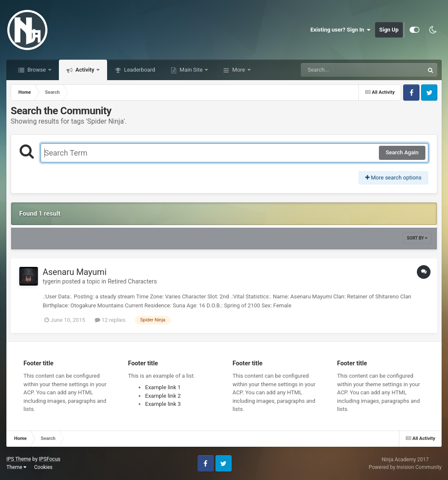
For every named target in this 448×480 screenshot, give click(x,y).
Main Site (191, 70)
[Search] (341, 70)
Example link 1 (163, 387)
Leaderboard (139, 70)
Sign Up (389, 30)
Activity (85, 70)
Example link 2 (163, 396)
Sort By (417, 238)
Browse (37, 70)
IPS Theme (19, 459)
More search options (393, 178)
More (239, 70)
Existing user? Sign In (341, 30)
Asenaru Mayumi (75, 272)
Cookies (43, 467)
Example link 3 (163, 404)
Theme (16, 467)
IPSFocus (49, 459)
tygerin (52, 281)
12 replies (110, 320)
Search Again (402, 152)
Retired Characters (132, 281)
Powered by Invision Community (405, 467)
